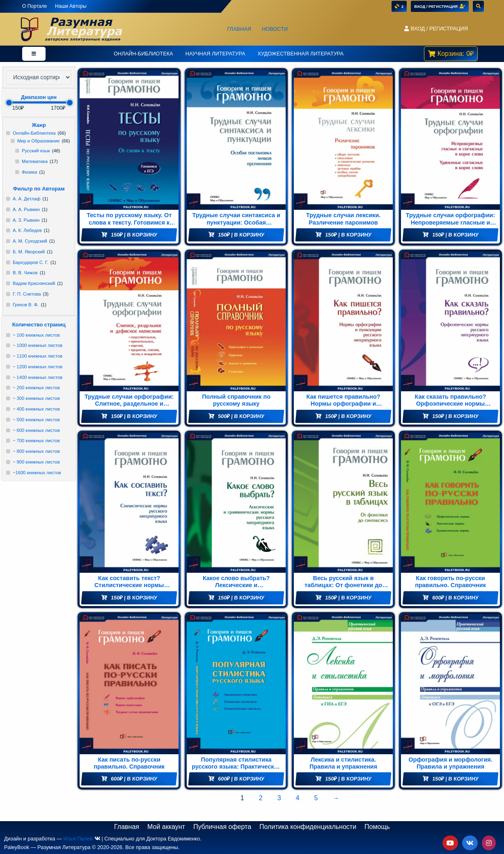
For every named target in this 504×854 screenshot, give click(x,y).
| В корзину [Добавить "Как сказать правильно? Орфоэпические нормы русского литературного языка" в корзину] (456, 416)
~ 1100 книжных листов (38, 356)
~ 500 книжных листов (36, 420)
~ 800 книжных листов (36, 451)
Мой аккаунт (166, 827)
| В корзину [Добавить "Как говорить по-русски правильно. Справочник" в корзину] (456, 598)
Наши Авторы (71, 6)
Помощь (377, 827)
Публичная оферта (222, 827)
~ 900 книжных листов (36, 462)
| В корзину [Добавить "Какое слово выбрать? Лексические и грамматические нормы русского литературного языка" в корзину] (241, 598)
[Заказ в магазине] (39, 77)
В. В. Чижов (25, 273)
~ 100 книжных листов (36, 335)
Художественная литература (300, 54)
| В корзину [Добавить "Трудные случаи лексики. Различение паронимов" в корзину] (348, 235)
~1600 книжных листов (37, 473)
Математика (35, 161)
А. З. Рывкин (26, 220)
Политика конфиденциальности (308, 827)
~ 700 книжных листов (36, 441)
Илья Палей (78, 839)
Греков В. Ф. (26, 305)
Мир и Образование (39, 141)
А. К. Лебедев (27, 230)
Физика (30, 172)
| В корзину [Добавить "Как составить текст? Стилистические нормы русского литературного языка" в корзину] (134, 598)
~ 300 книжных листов (36, 398)
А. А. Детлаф (27, 199)
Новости (275, 29)
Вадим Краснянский (34, 283)
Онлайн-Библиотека (143, 54)
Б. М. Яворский (29, 252)
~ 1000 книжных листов (38, 345)
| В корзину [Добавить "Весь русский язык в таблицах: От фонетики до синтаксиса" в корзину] (348, 598)
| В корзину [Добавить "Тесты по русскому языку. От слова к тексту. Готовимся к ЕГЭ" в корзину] (134, 235)
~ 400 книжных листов (36, 409)
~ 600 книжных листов (36, 430)
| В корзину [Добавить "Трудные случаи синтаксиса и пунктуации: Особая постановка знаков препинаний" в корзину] (241, 235)
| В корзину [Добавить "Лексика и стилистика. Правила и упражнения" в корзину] (348, 779)
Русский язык (36, 151)
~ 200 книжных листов (36, 388)
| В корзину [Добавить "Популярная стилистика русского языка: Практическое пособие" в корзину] (241, 779)
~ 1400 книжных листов (38, 377)
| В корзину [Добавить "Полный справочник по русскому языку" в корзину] (241, 416)
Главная (239, 29)
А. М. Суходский (30, 241)
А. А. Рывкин (26, 209)
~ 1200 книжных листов (38, 367)
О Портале (34, 6)
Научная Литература (215, 54)
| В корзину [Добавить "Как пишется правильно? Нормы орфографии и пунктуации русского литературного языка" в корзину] (348, 416)
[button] (436, 29)
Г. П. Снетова (27, 294)
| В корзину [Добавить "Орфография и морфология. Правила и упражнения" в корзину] (456, 779)
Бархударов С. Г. (31, 262)
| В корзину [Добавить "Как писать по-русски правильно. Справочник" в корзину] (134, 779)
